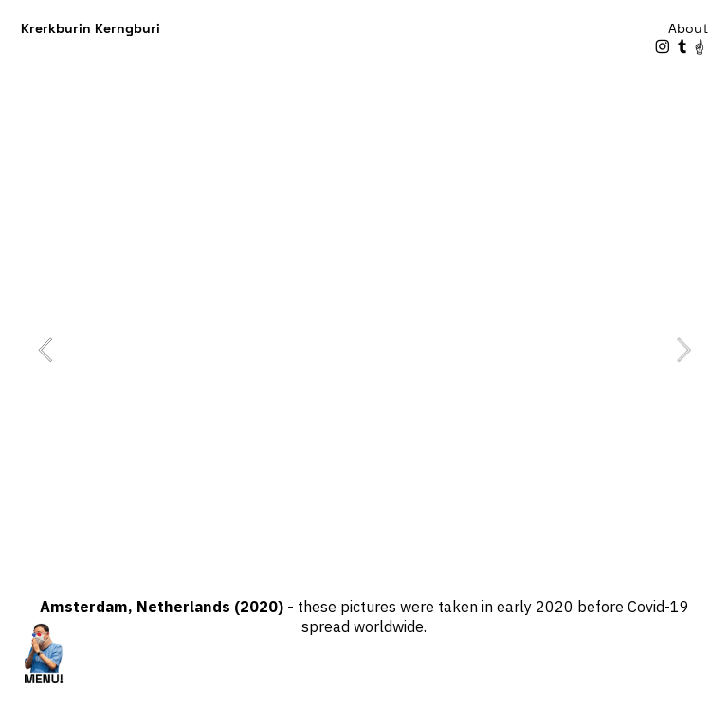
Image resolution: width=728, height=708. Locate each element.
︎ (663, 47)
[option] (364, 350)
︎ (700, 47)
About (688, 28)
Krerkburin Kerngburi (91, 28)
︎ (682, 47)
